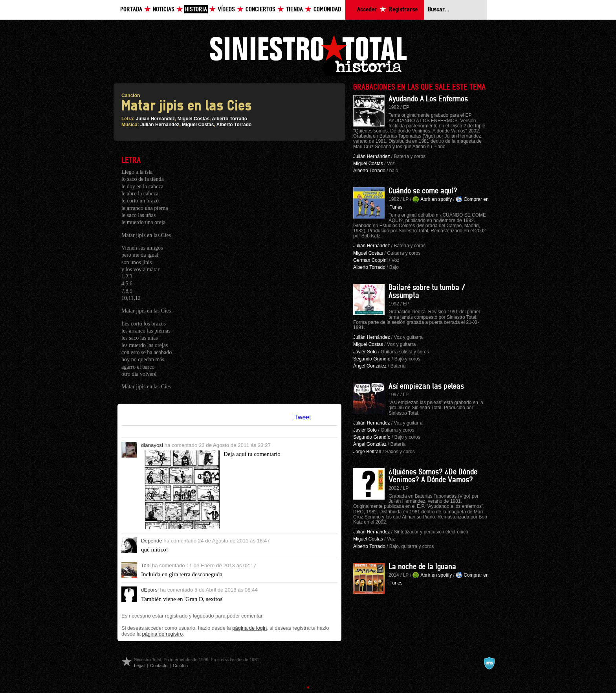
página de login (249, 628)
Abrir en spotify (436, 199)
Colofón (180, 665)
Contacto (159, 665)
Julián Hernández (155, 119)
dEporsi (150, 590)
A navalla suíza (489, 663)
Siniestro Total (308, 54)
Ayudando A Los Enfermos (428, 99)
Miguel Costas (193, 119)
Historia (196, 10)
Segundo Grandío (372, 359)
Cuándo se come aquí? (423, 191)
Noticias (164, 10)
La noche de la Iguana (422, 567)
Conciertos (260, 10)
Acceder (367, 10)
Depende (152, 541)
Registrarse (403, 10)
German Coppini (370, 260)
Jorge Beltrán (367, 452)
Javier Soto (365, 352)
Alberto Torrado (229, 119)
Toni (146, 565)
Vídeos (226, 10)
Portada (131, 10)
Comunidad (327, 10)
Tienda (294, 10)
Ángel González (370, 366)
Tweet (303, 417)
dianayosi (152, 445)
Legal (139, 665)
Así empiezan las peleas (426, 386)
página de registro (163, 634)
